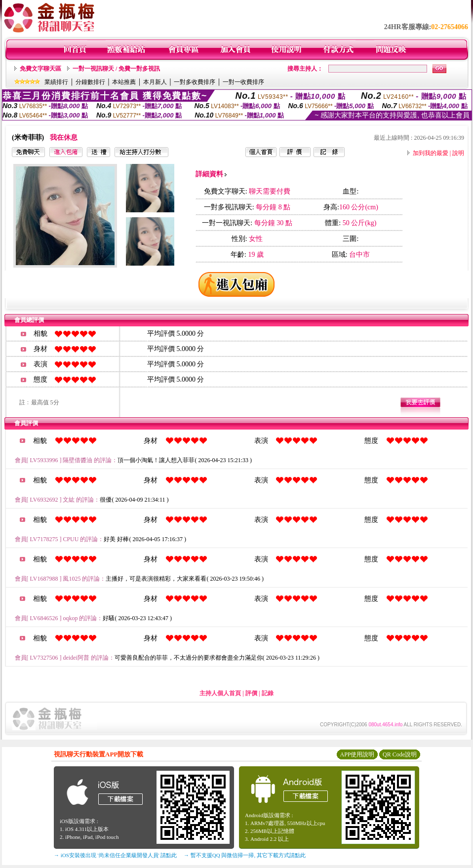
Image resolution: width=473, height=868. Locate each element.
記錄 (268, 693)
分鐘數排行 (90, 82)
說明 (458, 153)
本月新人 (155, 82)
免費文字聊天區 (40, 69)
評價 (251, 693)
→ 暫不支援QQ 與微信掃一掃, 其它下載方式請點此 (245, 855)
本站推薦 (124, 82)
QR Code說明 (400, 754)
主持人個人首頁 (220, 693)
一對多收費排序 (195, 82)
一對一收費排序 (243, 82)
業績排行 (56, 82)
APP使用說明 (357, 754)
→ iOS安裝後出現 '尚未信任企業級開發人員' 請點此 (115, 855)
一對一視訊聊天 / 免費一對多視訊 (116, 69)
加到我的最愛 (431, 153)
